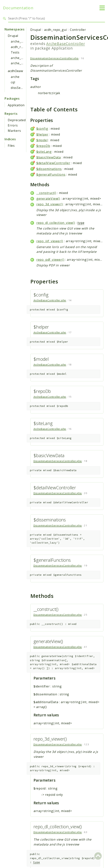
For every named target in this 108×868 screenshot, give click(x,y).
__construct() (46, 193)
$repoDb (43, 146)
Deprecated (17, 120)
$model (42, 140)
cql (13, 82)
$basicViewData (49, 157)
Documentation (18, 8)
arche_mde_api (22, 63)
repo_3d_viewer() (50, 204)
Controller (78, 30)
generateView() (48, 199)
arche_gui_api (22, 58)
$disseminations (49, 169)
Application (16, 105)
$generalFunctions (51, 175)
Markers (14, 131)
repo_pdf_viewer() (50, 260)
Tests (15, 52)
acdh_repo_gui (22, 47)
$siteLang (44, 152)
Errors (13, 125)
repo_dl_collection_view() (56, 223)
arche (15, 77)
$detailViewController (53, 163)
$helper (42, 134)
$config (42, 129)
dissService (19, 88)
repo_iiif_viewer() (50, 241)
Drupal (13, 36)
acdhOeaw (15, 71)
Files (11, 146)
